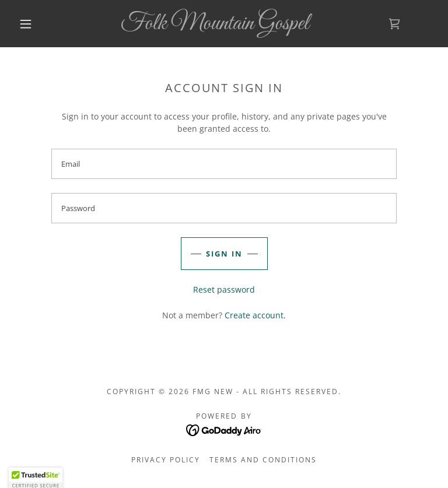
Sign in (224, 254)
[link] (215, 26)
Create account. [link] (255, 315)
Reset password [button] (224, 289)
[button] (26, 24)
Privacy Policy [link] (166, 460)
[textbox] (224, 164)
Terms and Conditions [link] (263, 460)
